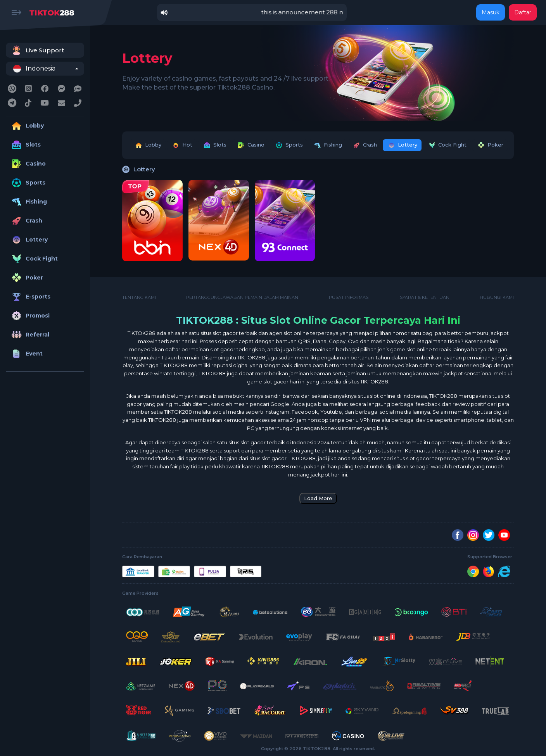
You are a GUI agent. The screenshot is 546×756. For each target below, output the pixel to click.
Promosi (30, 316)
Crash (26, 221)
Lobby (27, 126)
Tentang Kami (139, 297)
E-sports (30, 297)
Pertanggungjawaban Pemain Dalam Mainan (242, 297)
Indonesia (34, 69)
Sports (28, 183)
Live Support (37, 50)
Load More (318, 498)
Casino (28, 164)
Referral (29, 335)
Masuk (491, 12)
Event (26, 354)
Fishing (28, 202)
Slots (25, 145)
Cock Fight (34, 259)
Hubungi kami (497, 297)
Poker (26, 278)
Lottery (29, 240)
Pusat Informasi (349, 297)
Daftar (523, 12)
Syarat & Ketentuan (425, 297)
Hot (182, 145)
